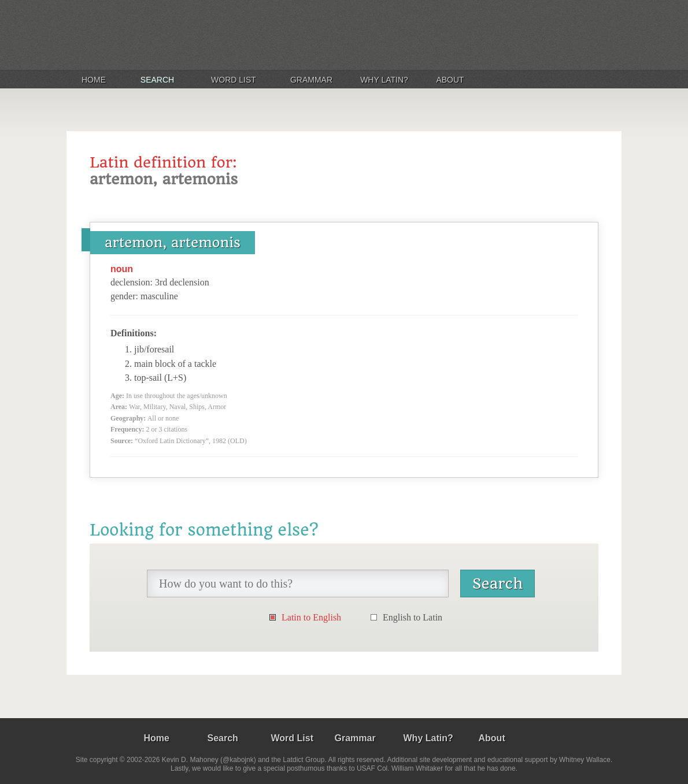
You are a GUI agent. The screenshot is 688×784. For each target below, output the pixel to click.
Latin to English (311, 617)
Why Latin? (384, 80)
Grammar (311, 80)
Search (157, 80)
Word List (234, 80)
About (450, 80)
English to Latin (413, 617)
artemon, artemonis (173, 243)
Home (94, 80)
